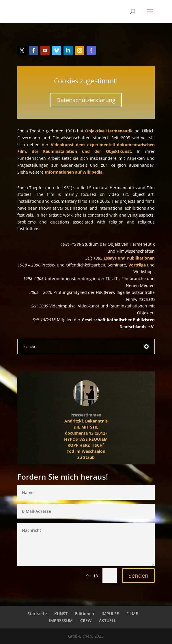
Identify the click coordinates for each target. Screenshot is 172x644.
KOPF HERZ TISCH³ (86, 445)
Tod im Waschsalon (86, 451)
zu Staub (86, 457)
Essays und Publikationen (128, 258)
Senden (130, 570)
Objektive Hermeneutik (109, 131)
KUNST (61, 614)
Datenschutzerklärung (86, 105)
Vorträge (136, 265)
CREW (86, 620)
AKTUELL (108, 620)
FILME (132, 614)
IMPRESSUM (61, 620)
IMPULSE (110, 614)
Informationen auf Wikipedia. (74, 172)
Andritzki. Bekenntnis (86, 421)
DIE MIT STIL (86, 427)
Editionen (85, 614)
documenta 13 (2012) (86, 433)
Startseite (37, 614)
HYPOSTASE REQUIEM (86, 439)
